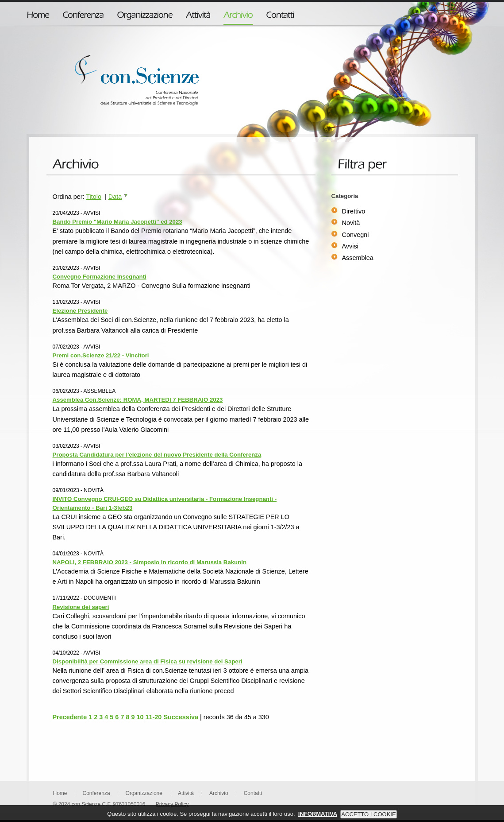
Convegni (356, 235)
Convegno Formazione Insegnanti (100, 277)
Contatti (253, 793)
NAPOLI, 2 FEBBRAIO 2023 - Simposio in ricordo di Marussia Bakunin (150, 562)
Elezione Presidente (80, 311)
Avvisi (350, 246)
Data (118, 197)
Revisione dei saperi (81, 607)
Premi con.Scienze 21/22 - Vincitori (101, 355)
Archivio (219, 793)
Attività (186, 793)
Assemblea (358, 258)
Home (60, 793)
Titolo (94, 197)
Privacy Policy (172, 804)
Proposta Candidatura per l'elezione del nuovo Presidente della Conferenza (157, 455)
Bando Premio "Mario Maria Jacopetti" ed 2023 (117, 222)
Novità (351, 223)
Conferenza (96, 793)
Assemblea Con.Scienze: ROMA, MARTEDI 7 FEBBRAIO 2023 (138, 400)
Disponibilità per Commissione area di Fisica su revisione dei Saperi (148, 661)
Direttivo (354, 211)
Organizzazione (144, 793)
